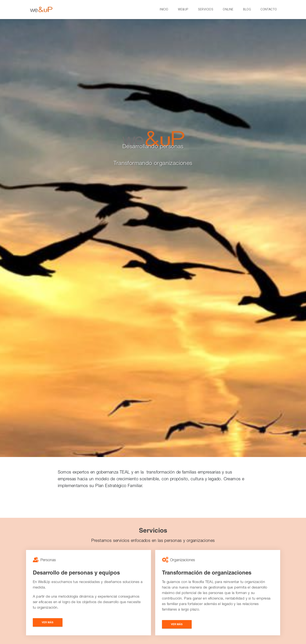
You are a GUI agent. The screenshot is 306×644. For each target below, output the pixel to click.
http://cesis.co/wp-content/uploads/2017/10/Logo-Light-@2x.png (40, 10)
